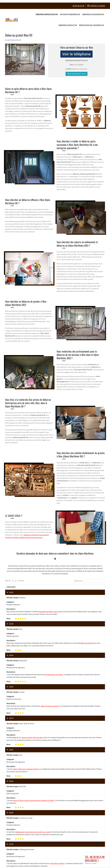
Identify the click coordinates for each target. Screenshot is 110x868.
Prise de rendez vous (76, 74)
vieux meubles (46, 781)
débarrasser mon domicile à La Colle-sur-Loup (33, 741)
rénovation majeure (57, 761)
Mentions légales (68, 863)
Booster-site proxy (71, 866)
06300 (11, 693)
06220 (11, 592)
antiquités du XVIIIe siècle (49, 600)
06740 (11, 753)
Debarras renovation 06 (47, 14)
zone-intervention (55, 860)
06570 (11, 673)
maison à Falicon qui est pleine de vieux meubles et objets (33, 721)
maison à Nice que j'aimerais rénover (25, 701)
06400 (11, 653)
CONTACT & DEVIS (98, 6)
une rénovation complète (53, 640)
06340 (11, 632)
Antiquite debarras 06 (70, 14)
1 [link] (94, 799)
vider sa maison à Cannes (50, 660)
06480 (11, 733)
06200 (11, 612)
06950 (11, 713)
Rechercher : (90, 581)
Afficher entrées (14, 581)
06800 (11, 773)
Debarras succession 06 (93, 14)
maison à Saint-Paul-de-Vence (32, 681)
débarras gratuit (86, 620)
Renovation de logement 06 (91, 25)
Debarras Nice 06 (19, 863)
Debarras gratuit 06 (68, 25)
